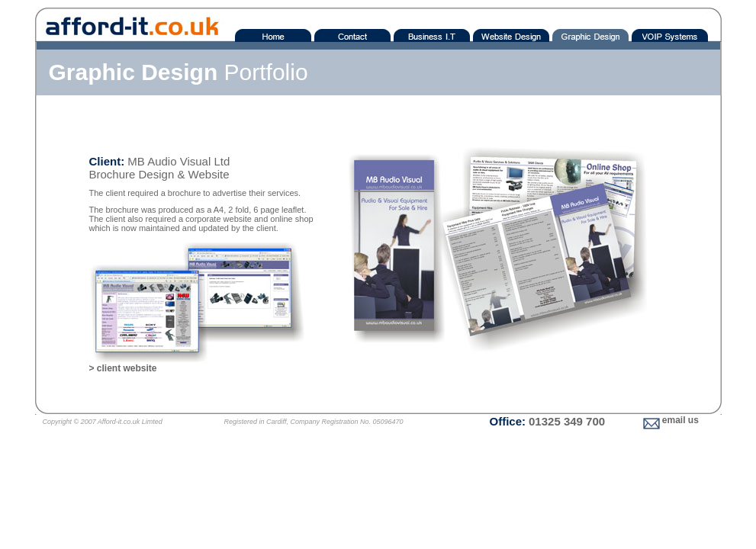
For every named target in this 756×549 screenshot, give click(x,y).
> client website (123, 368)
